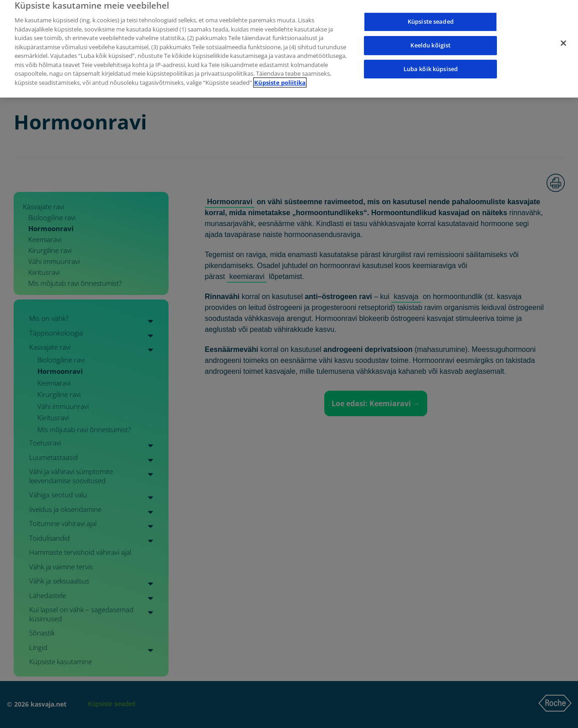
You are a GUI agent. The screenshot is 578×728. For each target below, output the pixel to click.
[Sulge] (563, 38)
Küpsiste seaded (431, 16)
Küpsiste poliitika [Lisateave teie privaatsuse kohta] (280, 77)
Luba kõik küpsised (431, 63)
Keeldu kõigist (430, 40)
